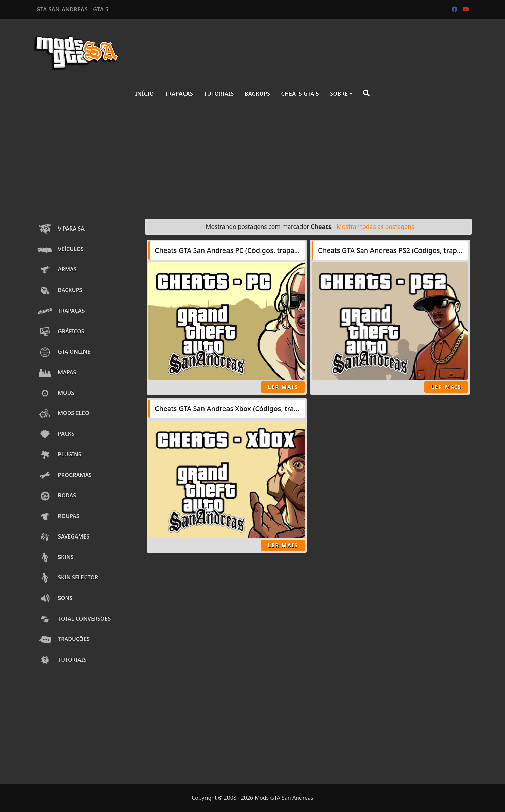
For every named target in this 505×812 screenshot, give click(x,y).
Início (145, 94)
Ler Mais (283, 387)
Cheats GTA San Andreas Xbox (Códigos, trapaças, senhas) (248, 409)
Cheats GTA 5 (300, 94)
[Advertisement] (252, 160)
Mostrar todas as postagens (376, 226)
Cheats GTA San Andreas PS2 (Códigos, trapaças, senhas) (409, 250)
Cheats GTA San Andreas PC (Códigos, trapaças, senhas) (244, 250)
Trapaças (179, 94)
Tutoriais (219, 94)
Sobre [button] (339, 94)
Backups (258, 94)
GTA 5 (101, 9)
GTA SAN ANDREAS (62, 9)
